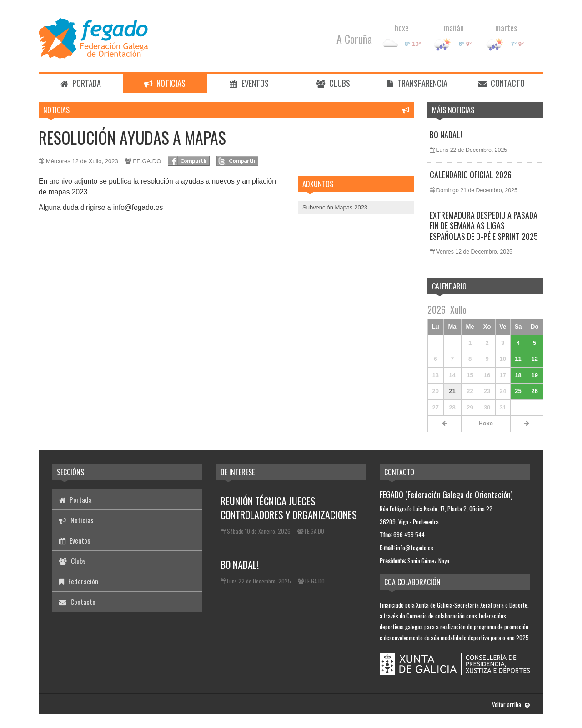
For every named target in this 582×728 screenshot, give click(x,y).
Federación (79, 581)
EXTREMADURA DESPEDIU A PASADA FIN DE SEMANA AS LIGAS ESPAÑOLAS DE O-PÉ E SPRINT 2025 (484, 226)
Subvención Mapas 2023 (335, 207)
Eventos (249, 83)
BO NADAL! (446, 135)
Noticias (165, 83)
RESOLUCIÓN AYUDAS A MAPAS (132, 137)
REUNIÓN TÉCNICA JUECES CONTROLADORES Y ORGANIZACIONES (289, 508)
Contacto (502, 83)
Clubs (333, 83)
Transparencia (417, 83)
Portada (81, 83)
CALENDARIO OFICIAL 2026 (471, 175)
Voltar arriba (511, 704)
